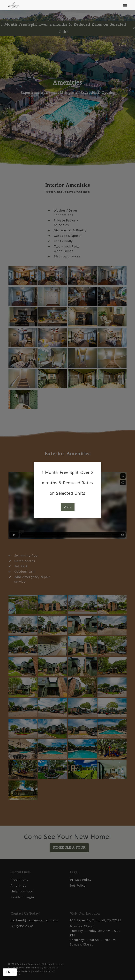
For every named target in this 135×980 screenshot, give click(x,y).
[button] (125, 5)
